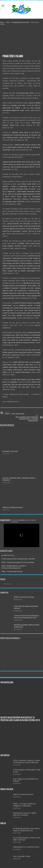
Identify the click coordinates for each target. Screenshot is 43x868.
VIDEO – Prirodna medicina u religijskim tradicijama (24, 805)
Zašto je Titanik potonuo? (13, 507)
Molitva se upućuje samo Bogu (24, 597)
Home (2, 22)
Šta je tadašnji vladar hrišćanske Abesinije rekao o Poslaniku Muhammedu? (26, 418)
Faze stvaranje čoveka (22, 856)
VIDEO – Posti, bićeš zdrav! (17, 413)
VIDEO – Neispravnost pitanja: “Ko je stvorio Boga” (18, 562)
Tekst (8, 22)
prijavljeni (22, 520)
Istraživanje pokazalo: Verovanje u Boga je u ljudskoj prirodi (27, 829)
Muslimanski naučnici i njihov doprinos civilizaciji (25, 814)
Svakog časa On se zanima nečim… (27, 847)
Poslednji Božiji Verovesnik (20, 22)
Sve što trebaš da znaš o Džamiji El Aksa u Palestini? (18, 559)
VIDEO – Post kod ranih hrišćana (12, 571)
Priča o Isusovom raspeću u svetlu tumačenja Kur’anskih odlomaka (26, 761)
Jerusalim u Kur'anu (10, 451)
